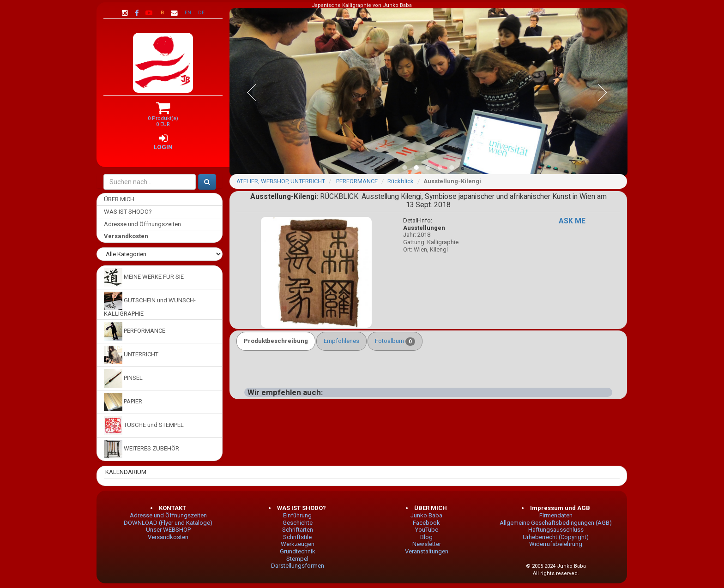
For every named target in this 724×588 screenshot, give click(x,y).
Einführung (297, 515)
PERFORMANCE (135, 331)
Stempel (297, 559)
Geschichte (298, 523)
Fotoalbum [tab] (395, 342)
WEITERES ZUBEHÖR (142, 449)
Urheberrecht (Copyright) (556, 537)
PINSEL (123, 378)
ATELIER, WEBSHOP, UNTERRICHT (281, 181)
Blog (426, 537)
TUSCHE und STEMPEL (144, 426)
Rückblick (401, 181)
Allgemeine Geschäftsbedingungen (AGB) (556, 523)
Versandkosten (168, 537)
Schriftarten (298, 530)
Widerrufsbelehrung (556, 544)
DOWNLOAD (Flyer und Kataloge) (168, 523)
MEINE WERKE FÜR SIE (144, 277)
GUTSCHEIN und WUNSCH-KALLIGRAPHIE (150, 304)
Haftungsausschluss (556, 530)
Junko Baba (426, 515)
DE (201, 13)
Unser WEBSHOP (168, 530)
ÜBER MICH (119, 199)
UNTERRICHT (131, 355)
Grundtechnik (298, 551)
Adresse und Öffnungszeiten (142, 224)
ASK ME (572, 221)
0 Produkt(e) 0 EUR (163, 118)
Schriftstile (297, 537)
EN (188, 13)
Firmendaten (556, 515)
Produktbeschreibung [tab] (276, 341)
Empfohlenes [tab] (341, 341)
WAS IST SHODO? (128, 212)
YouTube (427, 530)
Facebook (426, 523)
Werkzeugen (298, 544)
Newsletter (427, 544)
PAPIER (123, 402)
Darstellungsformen (298, 566)
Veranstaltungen (427, 551)
